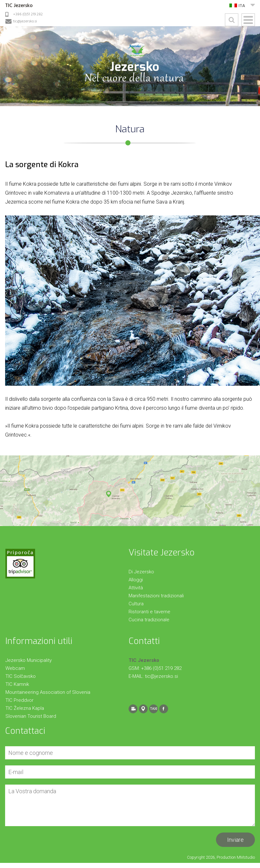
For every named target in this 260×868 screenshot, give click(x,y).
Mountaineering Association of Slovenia (48, 692)
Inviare (235, 840)
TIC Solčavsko (21, 676)
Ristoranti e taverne (149, 612)
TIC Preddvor (19, 700)
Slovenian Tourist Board (31, 716)
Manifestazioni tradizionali (156, 596)
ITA (242, 6)
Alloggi (136, 580)
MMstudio (246, 857)
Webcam (15, 668)
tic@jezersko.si (25, 21)
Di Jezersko (141, 572)
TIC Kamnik (17, 684)
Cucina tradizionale (149, 620)
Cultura (136, 604)
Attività (136, 588)
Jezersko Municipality (29, 660)
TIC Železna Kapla (25, 708)
